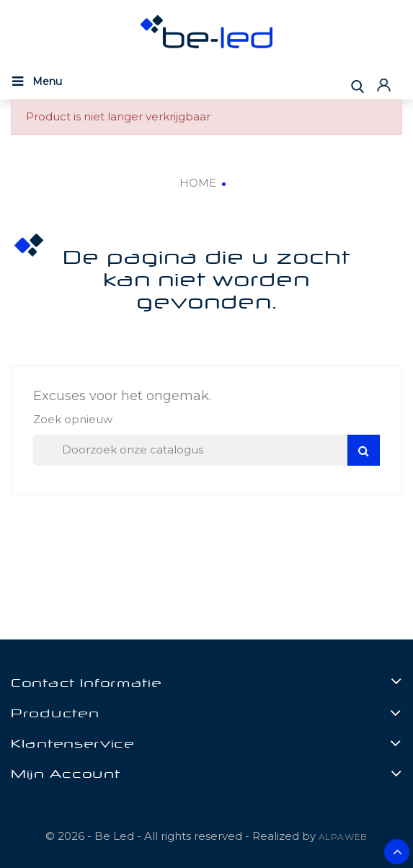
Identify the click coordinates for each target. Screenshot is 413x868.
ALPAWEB (343, 837)
